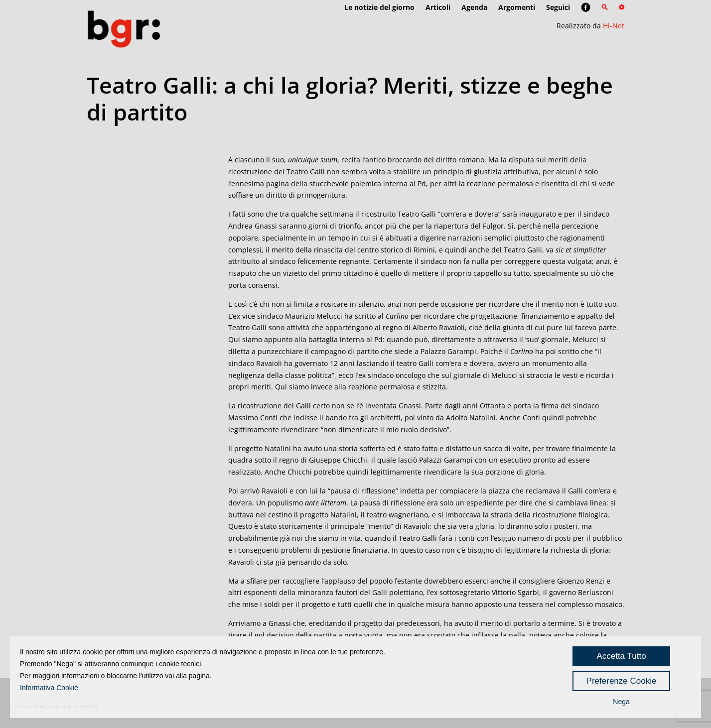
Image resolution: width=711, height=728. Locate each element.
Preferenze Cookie (622, 681)
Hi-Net (614, 26)
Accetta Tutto (621, 656)
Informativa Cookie (49, 688)
